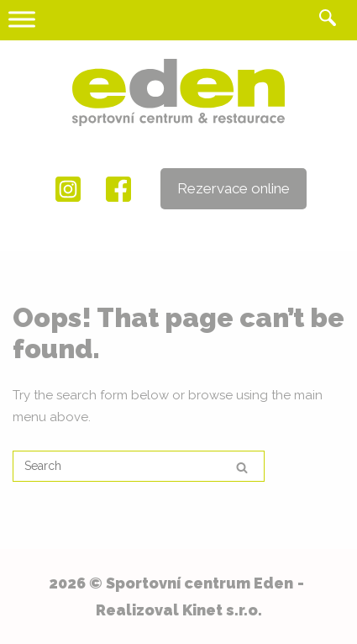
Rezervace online (234, 188)
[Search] (242, 467)
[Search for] (139, 466)
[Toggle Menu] (22, 19)
